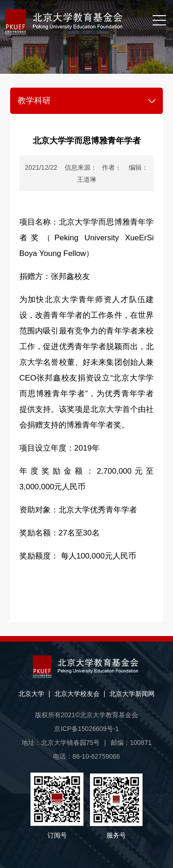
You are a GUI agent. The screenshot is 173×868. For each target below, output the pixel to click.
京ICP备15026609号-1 (86, 729)
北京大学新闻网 (132, 694)
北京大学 (31, 694)
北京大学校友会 (77, 694)
